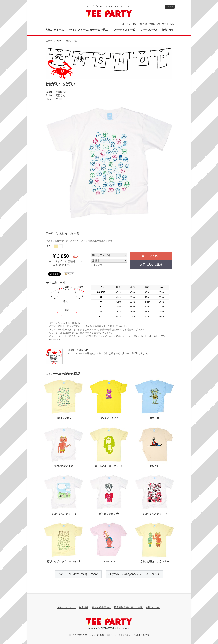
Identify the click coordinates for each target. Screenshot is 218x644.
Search (170, 7)
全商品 (49, 41)
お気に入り (154, 24)
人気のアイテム (55, 30)
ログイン (127, 24)
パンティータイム (109, 418)
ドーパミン (109, 561)
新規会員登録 (140, 24)
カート (165, 24)
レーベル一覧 (149, 30)
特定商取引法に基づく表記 (128, 607)
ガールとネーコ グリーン (109, 466)
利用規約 (84, 607)
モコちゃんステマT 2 (64, 514)
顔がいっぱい (64, 418)
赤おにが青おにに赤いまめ (154, 561)
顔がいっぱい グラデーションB (64, 561)
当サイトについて (66, 607)
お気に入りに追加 (151, 264)
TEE (59, 41)
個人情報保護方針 (101, 607)
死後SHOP (61, 92)
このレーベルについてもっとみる (78, 574)
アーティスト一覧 (124, 30)
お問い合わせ (153, 607)
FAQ (172, 24)
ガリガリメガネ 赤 (109, 514)
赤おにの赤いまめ (64, 466)
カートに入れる (151, 256)
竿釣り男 (154, 418)
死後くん (60, 95)
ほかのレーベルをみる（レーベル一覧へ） (134, 574)
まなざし (154, 466)
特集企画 (167, 30)
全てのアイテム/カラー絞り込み (89, 30)
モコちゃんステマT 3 (154, 514)
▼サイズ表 (96, 265)
